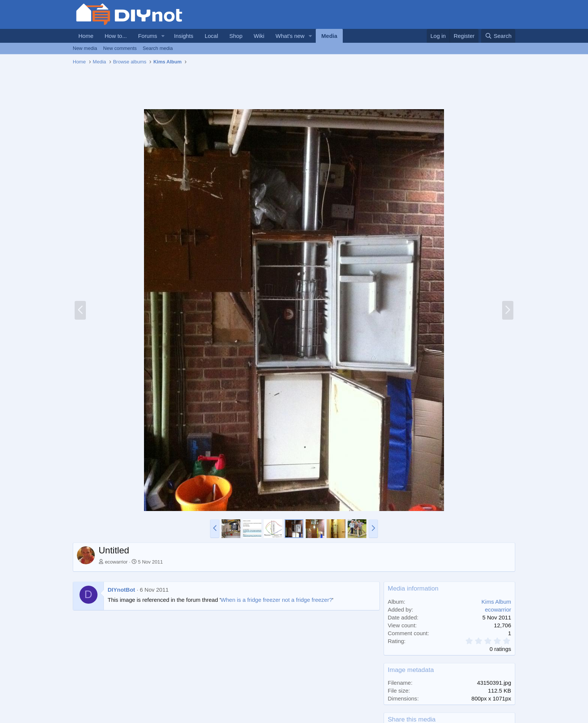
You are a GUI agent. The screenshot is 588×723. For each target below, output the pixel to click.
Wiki (259, 36)
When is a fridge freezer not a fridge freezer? (276, 600)
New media (85, 48)
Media (329, 36)
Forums (148, 36)
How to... (116, 36)
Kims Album (496, 602)
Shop (236, 36)
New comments (120, 48)
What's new (290, 36)
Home (86, 36)
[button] (163, 36)
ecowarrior (116, 562)
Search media (158, 48)
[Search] (498, 36)
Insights (184, 36)
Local (211, 36)
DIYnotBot (121, 590)
